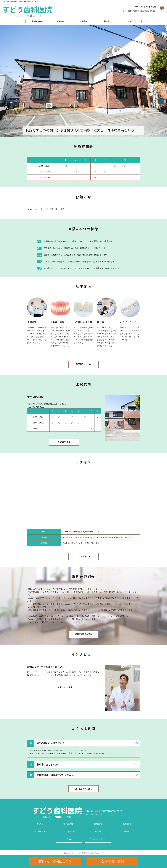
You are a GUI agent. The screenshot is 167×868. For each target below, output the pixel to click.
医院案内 (60, 21)
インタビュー (40, 832)
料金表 (107, 21)
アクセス (130, 21)
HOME (40, 824)
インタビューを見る (64, 687)
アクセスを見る (83, 557)
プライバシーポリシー (98, 839)
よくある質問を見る (83, 789)
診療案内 (83, 21)
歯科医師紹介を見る (83, 634)
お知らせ (69, 839)
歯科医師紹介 (37, 21)
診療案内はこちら (83, 364)
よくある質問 (69, 832)
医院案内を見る (64, 442)
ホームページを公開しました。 (54, 209)
